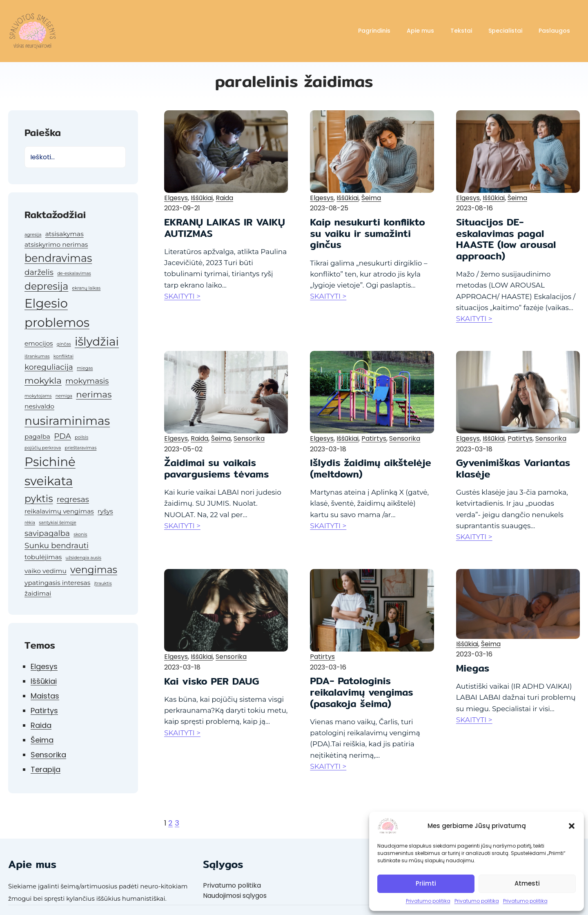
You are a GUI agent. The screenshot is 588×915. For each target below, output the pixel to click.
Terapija (46, 769)
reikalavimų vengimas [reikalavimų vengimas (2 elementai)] (59, 511)
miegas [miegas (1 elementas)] (85, 368)
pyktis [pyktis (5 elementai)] (39, 499)
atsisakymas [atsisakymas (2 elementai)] (65, 234)
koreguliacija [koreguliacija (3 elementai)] (49, 367)
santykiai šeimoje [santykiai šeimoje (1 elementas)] (57, 523)
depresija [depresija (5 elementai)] (46, 286)
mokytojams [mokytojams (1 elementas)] (38, 396)
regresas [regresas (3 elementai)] (73, 499)
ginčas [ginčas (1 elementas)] (64, 344)
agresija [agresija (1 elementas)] (33, 235)
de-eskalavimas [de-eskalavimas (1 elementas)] (74, 273)
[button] (572, 826)
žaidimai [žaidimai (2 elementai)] (38, 593)
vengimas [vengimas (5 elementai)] (94, 570)
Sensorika (48, 755)
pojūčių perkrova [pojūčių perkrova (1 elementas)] (43, 448)
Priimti (426, 883)
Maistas (45, 696)
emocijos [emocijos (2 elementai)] (39, 343)
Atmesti (527, 883)
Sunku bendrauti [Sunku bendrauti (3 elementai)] (57, 546)
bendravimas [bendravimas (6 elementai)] (58, 258)
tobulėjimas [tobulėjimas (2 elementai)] (43, 557)
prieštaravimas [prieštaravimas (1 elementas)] (81, 448)
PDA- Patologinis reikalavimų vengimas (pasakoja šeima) (361, 692)
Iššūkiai (44, 681)
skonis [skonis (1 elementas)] (80, 534)
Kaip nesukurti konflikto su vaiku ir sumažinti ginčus (367, 233)
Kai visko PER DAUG (212, 681)
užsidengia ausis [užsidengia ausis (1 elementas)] (84, 558)
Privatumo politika (428, 901)
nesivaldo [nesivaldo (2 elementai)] (39, 406)
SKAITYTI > (182, 296)
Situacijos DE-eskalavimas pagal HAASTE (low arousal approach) (506, 239)
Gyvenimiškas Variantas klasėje (513, 468)
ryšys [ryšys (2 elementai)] (105, 511)
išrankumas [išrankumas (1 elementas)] (37, 356)
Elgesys (44, 666)
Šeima (42, 740)
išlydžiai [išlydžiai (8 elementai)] (97, 341)
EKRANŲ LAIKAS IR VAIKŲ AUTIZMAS (225, 228)
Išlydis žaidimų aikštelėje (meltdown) (371, 468)
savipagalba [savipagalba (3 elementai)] (47, 533)
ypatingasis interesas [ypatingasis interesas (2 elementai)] (57, 583)
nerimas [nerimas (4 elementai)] (94, 394)
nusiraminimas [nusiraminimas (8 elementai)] (67, 421)
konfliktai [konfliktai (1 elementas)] (63, 356)
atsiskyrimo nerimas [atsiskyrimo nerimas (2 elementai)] (56, 244)
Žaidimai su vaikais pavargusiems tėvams (216, 468)
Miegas (473, 668)
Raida (41, 725)
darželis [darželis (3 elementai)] (39, 272)
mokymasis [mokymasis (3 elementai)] (87, 381)
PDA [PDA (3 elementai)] (62, 436)
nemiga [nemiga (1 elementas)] (64, 396)
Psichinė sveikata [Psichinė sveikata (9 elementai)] (50, 471)
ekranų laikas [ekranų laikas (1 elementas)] (86, 288)
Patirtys (44, 711)
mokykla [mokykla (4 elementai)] (43, 380)
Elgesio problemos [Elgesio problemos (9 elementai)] (57, 313)
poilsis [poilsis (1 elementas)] (81, 437)
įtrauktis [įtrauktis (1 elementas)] (103, 584)
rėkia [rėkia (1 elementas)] (30, 523)
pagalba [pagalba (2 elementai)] (37, 436)
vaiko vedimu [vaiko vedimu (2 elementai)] (46, 571)
